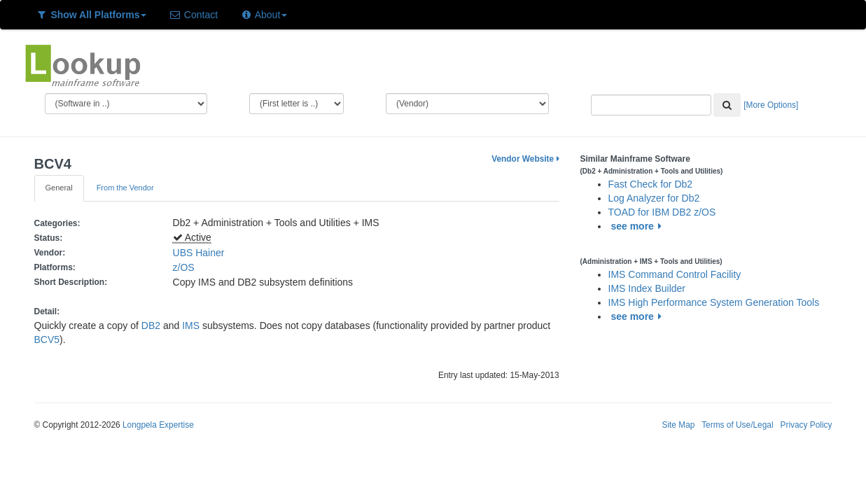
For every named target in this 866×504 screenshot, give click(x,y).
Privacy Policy (806, 425)
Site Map (678, 425)
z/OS (187, 267)
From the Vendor (125, 188)
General (59, 188)
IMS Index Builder (647, 288)
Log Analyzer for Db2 (654, 198)
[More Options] (771, 105)
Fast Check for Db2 (651, 184)
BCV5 (47, 339)
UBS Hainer (199, 253)
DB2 (151, 325)
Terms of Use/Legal (737, 425)
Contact (193, 15)
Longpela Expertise (158, 425)
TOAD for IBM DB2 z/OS (662, 212)
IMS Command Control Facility (675, 274)
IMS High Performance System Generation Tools (714, 302)
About (264, 15)
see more (638, 226)
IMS (191, 325)
